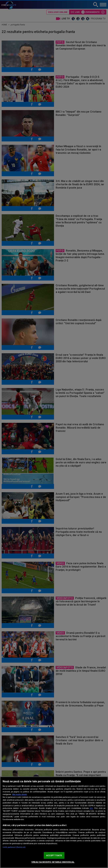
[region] (54, 822)
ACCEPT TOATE (54, 855)
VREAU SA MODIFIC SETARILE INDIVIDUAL (53, 862)
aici (91, 808)
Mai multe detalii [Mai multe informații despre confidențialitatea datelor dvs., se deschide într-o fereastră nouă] (20, 794)
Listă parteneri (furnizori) (14, 847)
